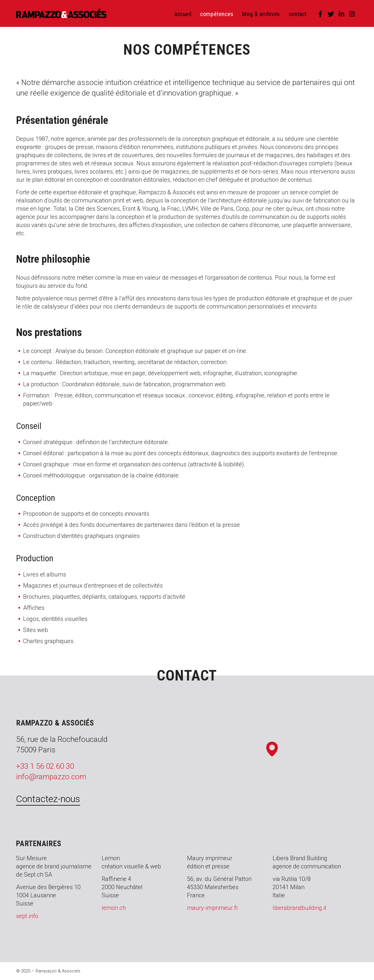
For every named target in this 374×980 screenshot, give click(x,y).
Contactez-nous (48, 799)
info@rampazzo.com (51, 777)
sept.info (27, 916)
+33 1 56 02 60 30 (45, 766)
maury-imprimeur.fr (213, 908)
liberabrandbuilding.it (299, 908)
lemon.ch (114, 908)
